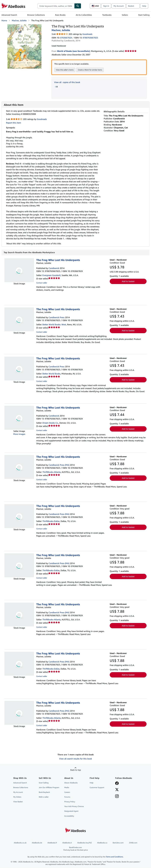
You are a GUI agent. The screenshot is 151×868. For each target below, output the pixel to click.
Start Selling (144, 15)
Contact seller (42, 283)
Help (144, 6)
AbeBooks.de (37, 843)
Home (4, 20)
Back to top (76, 770)
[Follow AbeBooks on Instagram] (117, 797)
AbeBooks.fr (52, 843)
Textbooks (107, 15)
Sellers (125, 15)
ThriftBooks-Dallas (51, 521)
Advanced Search (9, 15)
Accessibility (69, 816)
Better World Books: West (54, 325)
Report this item (14, 123)
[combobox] (56, 6)
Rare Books (60, 15)
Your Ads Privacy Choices (74, 806)
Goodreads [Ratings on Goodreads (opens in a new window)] (87, 34)
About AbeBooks (71, 783)
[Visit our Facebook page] (117, 784)
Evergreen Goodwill (52, 275)
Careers (67, 792)
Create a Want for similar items (90, 70)
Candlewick (54, 268)
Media (67, 788)
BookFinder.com (75, 849)
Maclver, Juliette (19, 20)
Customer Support (97, 788)
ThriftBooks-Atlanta (52, 472)
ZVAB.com (133, 843)
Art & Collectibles (84, 15)
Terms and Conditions (114, 857)
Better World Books (51, 374)
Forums (67, 797)
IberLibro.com (118, 843)
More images (19, 434)
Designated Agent (71, 811)
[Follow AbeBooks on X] (117, 790)
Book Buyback (44, 792)
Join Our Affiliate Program (49, 788)
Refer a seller (44, 797)
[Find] (78, 6)
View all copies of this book (67, 82)
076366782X (66, 38)
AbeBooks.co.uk (20, 843)
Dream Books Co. (50, 423)
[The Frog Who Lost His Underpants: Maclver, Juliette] (24, 26)
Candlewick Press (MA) (59, 465)
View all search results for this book (75, 759)
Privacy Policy (70, 802)
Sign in (106, 6)
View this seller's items (65, 70)
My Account (119, 6)
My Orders (17, 797)
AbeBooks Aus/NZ (84, 843)
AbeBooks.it (67, 843)
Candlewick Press (57, 317)
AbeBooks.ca (102, 843)
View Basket (18, 802)
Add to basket (128, 281)
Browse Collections (36, 15)
